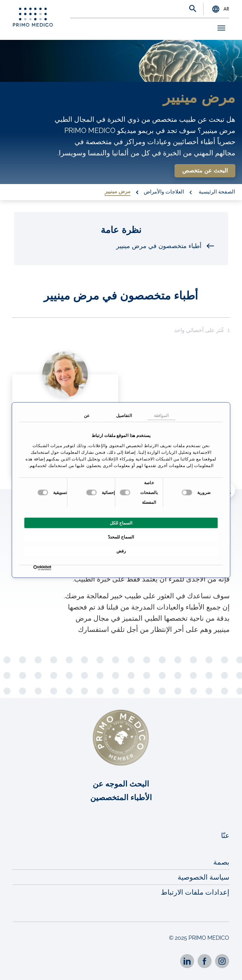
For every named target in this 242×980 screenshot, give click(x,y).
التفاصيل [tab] (124, 415)
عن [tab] (87, 415)
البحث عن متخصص (205, 171)
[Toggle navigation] (219, 28)
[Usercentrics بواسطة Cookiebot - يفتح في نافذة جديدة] (50, 568)
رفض (121, 551)
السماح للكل (121, 523)
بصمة (221, 862)
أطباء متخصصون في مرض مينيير (165, 246)
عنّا (225, 836)
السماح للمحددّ (121, 537)
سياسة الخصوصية (204, 877)
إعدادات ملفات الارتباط (195, 892)
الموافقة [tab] (161, 415)
